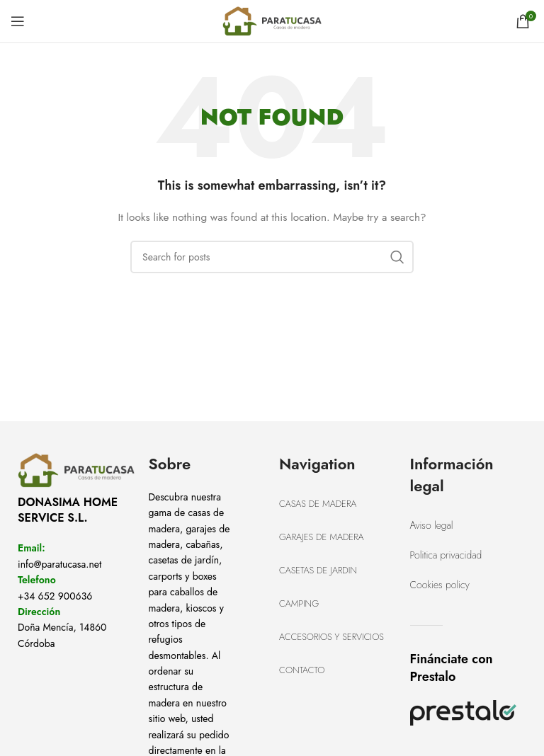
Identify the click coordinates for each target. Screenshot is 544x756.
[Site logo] (272, 20)
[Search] (272, 257)
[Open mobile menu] (18, 21)
